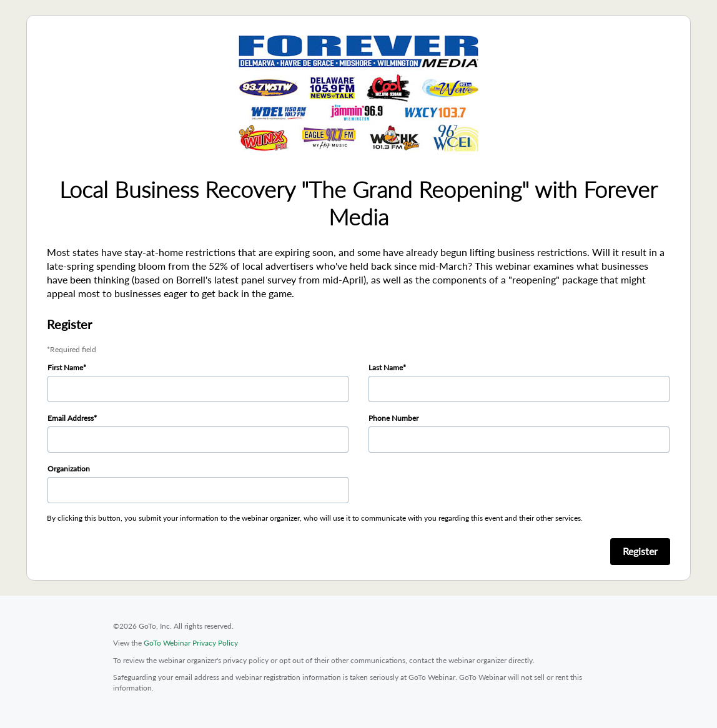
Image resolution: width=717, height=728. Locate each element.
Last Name (386, 367)
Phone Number (393, 418)
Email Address (71, 418)
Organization (69, 469)
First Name (65, 367)
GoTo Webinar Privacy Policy (191, 643)
